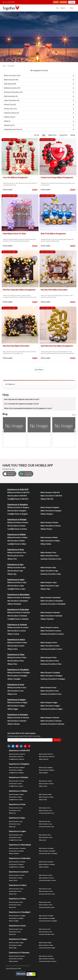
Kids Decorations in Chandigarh (17, 676)
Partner (17, 966)
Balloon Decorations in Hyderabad (51, 616)
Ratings (73, 135)
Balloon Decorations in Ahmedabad (52, 601)
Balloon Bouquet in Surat (48, 688)
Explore (63, 8)
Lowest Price (63, 135)
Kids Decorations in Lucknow (17, 631)
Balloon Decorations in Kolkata (50, 541)
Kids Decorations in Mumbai (16, 526)
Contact (12, 966)
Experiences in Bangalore (18, 504)
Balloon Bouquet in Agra (48, 568)
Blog (72, 8)
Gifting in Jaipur (45, 589)
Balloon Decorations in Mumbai (50, 526)
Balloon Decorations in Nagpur (50, 706)
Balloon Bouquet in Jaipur (49, 582)
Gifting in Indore (12, 649)
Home (4, 66)
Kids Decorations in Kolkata (16, 541)
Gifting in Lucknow (13, 634)
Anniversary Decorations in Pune (51, 559)
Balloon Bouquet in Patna (48, 658)
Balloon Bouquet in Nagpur (49, 703)
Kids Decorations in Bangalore (17, 511)
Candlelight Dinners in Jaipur (16, 589)
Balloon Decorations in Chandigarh (51, 676)
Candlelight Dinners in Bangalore (18, 514)
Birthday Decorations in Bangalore (18, 507)
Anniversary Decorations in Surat (51, 694)
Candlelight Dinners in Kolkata (17, 544)
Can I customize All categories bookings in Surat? (21, 404)
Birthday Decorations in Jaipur (17, 582)
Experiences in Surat (16, 684)
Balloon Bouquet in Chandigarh (50, 673)
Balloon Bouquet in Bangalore (50, 507)
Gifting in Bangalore (47, 514)
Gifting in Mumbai (46, 529)
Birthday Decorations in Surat (17, 688)
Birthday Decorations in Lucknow (18, 627)
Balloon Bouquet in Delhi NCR (50, 492)
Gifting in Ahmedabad (14, 604)
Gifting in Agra (12, 574)
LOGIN (56, 2)
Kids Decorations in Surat (15, 691)
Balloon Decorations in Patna (50, 661)
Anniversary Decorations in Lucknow (52, 634)
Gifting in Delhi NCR (47, 499)
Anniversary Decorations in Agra (51, 574)
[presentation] (2, 431)
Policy (25, 966)
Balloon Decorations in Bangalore (51, 511)
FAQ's (21, 966)
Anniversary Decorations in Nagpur (52, 709)
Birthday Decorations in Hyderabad (19, 613)
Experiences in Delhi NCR (18, 489)
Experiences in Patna (16, 654)
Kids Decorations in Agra (15, 571)
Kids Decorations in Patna (16, 661)
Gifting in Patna (12, 664)
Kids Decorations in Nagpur (16, 706)
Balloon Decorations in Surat (50, 691)
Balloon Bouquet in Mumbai (49, 523)
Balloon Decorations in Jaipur (50, 586)
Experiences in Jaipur (16, 580)
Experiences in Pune (16, 549)
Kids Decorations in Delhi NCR (17, 496)
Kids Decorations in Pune (15, 556)
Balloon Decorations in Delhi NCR (51, 496)
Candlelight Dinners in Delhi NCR (18, 499)
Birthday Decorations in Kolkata (17, 537)
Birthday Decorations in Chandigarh (19, 673)
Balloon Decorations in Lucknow (51, 631)
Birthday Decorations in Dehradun (18, 718)
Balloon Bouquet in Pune (48, 553)
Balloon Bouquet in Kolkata (49, 537)
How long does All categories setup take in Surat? (22, 399)
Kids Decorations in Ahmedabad (18, 601)
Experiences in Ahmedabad (18, 594)
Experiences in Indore (16, 639)
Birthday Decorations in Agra (17, 568)
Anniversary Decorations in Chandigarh (53, 679)
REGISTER (63, 2)
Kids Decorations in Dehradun (17, 721)
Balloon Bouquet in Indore (49, 643)
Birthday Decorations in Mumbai (18, 523)
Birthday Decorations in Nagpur (17, 703)
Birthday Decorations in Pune (17, 553)
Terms (28, 966)
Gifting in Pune (12, 559)
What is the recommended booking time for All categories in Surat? (28, 408)
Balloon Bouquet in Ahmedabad (50, 598)
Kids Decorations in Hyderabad (17, 616)
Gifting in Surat (12, 694)
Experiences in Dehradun (18, 715)
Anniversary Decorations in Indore (51, 649)
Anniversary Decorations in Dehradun (52, 724)
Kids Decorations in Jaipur (16, 586)
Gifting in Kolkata (46, 544)
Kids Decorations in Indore (16, 646)
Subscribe (57, 740)
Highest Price (52, 135)
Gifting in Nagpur (13, 709)
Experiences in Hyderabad (18, 609)
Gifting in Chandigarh (14, 679)
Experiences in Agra (15, 564)
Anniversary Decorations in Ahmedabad (53, 604)
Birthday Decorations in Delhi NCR (18, 492)
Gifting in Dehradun (14, 724)
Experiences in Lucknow (17, 625)
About (8, 966)
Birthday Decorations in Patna (17, 658)
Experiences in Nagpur (17, 700)
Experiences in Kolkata (17, 534)
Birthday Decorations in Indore (17, 643)
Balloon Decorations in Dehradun (51, 721)
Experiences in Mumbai (17, 519)
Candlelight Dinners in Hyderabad (18, 619)
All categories (11, 66)
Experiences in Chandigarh (18, 670)
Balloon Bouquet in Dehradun (50, 718)
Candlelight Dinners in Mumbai (17, 529)
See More (39, 370)
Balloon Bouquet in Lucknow (50, 627)
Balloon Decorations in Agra (49, 571)
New (44, 135)
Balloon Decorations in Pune (49, 556)
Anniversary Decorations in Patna (51, 664)
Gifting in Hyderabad (47, 619)
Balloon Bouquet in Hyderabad (50, 613)
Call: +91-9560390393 (9, 2)
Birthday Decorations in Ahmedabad (19, 598)
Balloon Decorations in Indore (50, 646)
